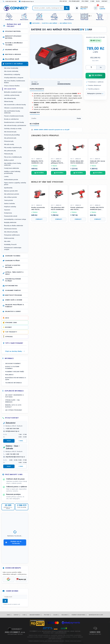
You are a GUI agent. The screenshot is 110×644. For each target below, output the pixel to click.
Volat (9, 441)
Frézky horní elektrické (12, 168)
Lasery (6, 177)
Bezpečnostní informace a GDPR (16, 379)
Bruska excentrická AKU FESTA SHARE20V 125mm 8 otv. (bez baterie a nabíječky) (39, 209)
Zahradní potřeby (12, 261)
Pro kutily (63, 1)
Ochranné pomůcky (13, 290)
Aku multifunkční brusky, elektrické (12, 112)
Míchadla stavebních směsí (13, 92)
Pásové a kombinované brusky (14, 116)
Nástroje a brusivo (13, 54)
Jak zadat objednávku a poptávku (14, 396)
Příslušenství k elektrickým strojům (13, 249)
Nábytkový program (13, 295)
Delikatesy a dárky (13, 311)
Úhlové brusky (9, 102)
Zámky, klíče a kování (14, 300)
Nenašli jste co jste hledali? (13, 406)
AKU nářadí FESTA (66, 23)
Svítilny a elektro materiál (13, 266)
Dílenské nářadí (12, 50)
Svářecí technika (9, 204)
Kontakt (105, 1)
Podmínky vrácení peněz (15, 372)
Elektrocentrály (9, 238)
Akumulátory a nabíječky (12, 75)
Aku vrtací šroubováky (11, 68)
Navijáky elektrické (10, 223)
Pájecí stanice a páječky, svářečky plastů (15, 184)
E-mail (21, 441)
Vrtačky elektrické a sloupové (14, 78)
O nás (92, 1)
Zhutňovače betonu (10, 229)
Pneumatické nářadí (11, 216)
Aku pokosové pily (10, 151)
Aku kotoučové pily (10, 132)
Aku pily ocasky (9, 144)
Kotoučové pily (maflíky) (12, 135)
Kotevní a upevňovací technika (14, 44)
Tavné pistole (8, 200)
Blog (98, 1)
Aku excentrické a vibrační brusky (15, 105)
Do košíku (39, 173)
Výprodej (9, 337)
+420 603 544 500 (10, 1)
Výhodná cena (11, 323)
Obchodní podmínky (13, 364)
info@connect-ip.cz (26, 1)
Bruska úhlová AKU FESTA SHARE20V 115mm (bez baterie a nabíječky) (78, 162)
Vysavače (7, 210)
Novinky (8, 327)
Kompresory (8, 213)
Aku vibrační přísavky (11, 232)
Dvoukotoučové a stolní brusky (14, 122)
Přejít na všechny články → (14, 351)
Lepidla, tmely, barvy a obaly (14, 273)
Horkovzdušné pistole (11, 180)
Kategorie (36, 23)
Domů (8, 615)
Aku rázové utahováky (11, 71)
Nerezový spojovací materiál (13, 37)
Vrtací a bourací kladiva (12, 86)
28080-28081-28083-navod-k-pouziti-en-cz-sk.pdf (50, 130)
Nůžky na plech (9, 160)
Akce (7, 318)
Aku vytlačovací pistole (12, 194)
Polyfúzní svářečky (10, 207)
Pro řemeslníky (74, 1)
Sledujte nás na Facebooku (13, 542)
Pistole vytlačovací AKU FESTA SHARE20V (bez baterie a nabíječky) (77, 209)
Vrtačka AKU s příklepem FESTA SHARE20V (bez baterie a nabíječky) (58, 162)
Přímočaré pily (9, 141)
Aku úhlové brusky (10, 98)
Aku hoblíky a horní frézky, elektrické (13, 164)
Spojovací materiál (13, 31)
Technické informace (13, 383)
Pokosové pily (8, 154)
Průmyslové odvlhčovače (12, 235)
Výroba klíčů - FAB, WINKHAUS (13, 401)
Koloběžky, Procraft (10, 245)
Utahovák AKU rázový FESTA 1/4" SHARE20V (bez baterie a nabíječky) (97, 162)
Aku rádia (7, 241)
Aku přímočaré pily (10, 138)
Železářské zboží (12, 59)
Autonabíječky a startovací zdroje (15, 219)
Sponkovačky (8, 188)
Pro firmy (85, 1)
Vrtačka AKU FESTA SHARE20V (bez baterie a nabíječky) (97, 209)
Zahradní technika (13, 256)
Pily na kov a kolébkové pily (13, 157)
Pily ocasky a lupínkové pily (13, 148)
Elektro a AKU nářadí (50, 23)
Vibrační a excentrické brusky (14, 108)
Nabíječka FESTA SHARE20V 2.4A (37, 162)
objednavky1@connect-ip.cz (15, 457)
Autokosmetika (11, 286)
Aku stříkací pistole (10, 197)
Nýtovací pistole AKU (11, 191)
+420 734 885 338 (12, 454)
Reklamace (9, 375)
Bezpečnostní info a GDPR (96, 615)
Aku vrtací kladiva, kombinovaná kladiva (15, 82)
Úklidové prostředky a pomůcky (15, 306)
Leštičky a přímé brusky (12, 95)
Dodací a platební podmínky (12, 368)
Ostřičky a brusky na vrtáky (13, 129)
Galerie (56, 615)
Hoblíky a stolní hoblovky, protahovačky (12, 172)
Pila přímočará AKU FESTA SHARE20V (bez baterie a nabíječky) (58, 209)
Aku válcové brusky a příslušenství (15, 126)
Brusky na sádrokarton (11, 119)
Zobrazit (39, 219)
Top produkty (11, 332)
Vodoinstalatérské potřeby (13, 280)
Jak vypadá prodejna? (14, 410)
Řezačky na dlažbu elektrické (14, 226)
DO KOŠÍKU (95, 75)
